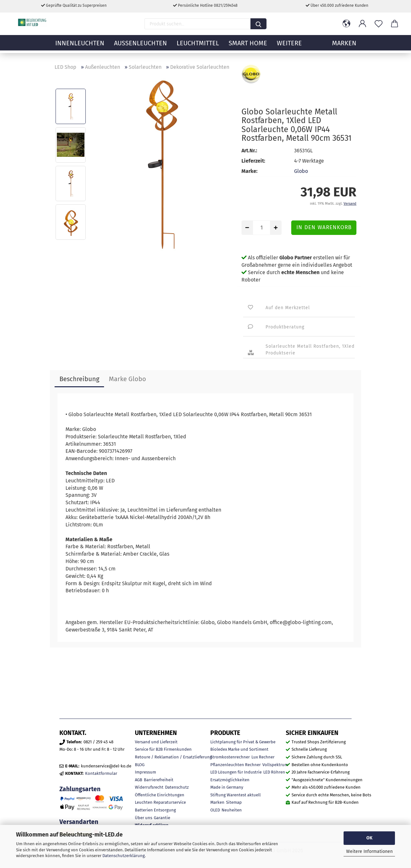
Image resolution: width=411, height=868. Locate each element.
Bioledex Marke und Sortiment (239, 749)
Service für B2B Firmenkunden (163, 749)
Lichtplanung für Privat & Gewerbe (243, 742)
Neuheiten (232, 810)
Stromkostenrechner (230, 757)
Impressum (145, 772)
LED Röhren (274, 772)
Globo (301, 171)
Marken (217, 802)
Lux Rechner (263, 757)
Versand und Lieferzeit (156, 742)
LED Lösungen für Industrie (236, 772)
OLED (215, 810)
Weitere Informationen (369, 851)
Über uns (144, 818)
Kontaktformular (101, 773)
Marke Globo (127, 379)
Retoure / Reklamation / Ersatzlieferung (173, 757)
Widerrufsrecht (149, 787)
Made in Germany (227, 787)
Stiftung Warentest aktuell (236, 795)
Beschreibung (79, 379)
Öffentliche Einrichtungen (160, 795)
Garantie (162, 818)
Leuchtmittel (198, 47)
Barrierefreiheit (159, 780)
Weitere (289, 47)
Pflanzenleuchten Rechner (236, 765)
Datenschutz (177, 787)
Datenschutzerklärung (124, 856)
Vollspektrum (275, 765)
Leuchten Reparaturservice (160, 802)
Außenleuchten (140, 47)
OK (369, 838)
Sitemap (234, 802)
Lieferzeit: (253, 161)
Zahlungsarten (80, 789)
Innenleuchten (80, 47)
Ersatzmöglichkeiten (230, 780)
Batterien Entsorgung (155, 810)
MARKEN (344, 47)
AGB (139, 780)
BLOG (140, 765)
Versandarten (79, 822)
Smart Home (248, 47)
